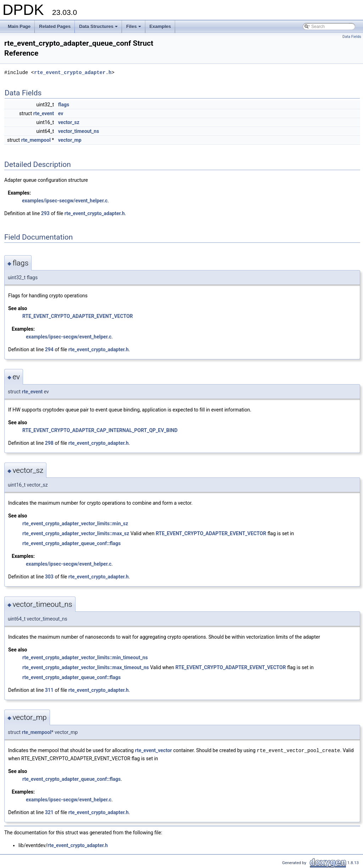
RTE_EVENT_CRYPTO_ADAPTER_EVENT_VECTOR (78, 316)
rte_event (44, 113)
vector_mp (70, 140)
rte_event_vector (153, 750)
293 (45, 213)
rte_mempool (36, 140)
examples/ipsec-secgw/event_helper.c (65, 201)
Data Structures (99, 28)
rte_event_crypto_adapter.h (73, 72)
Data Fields (352, 37)
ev (61, 113)
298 (49, 443)
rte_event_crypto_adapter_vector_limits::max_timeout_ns (86, 667)
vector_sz (69, 122)
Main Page (19, 26)
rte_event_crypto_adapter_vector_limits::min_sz (75, 523)
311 (49, 690)
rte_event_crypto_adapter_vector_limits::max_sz (76, 533)
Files (134, 28)
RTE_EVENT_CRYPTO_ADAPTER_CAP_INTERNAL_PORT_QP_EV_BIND (100, 430)
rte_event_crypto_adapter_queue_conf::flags (72, 543)
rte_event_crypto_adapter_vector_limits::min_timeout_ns (85, 657)
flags (64, 105)
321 (49, 812)
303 (49, 577)
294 (49, 349)
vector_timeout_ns (79, 131)
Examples (160, 26)
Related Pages (55, 26)
